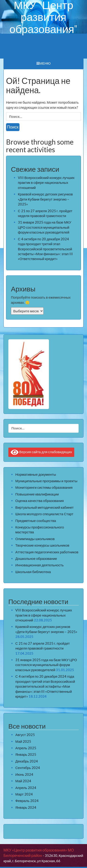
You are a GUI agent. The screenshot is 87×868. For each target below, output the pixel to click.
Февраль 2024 (27, 801)
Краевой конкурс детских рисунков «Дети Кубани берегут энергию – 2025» (45, 199)
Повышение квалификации (37, 494)
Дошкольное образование (36, 558)
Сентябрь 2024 (28, 768)
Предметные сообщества (36, 521)
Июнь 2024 (24, 774)
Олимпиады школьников (35, 539)
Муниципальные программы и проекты (46, 481)
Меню (44, 63)
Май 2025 (23, 741)
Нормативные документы (36, 474)
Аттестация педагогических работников (47, 552)
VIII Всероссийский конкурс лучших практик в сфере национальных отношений (46, 183)
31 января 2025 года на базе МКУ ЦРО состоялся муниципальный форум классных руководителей (45, 227)
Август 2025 (25, 735)
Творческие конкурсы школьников (42, 545)
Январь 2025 (26, 754)
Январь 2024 (26, 807)
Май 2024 (23, 781)
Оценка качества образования (40, 501)
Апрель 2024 (26, 788)
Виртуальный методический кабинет (44, 507)
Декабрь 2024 (27, 761)
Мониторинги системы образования (44, 487)
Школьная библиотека (33, 572)
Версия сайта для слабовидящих (41, 452)
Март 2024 (24, 794)
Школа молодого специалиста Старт (44, 514)
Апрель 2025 (26, 748)
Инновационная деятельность (39, 565)
